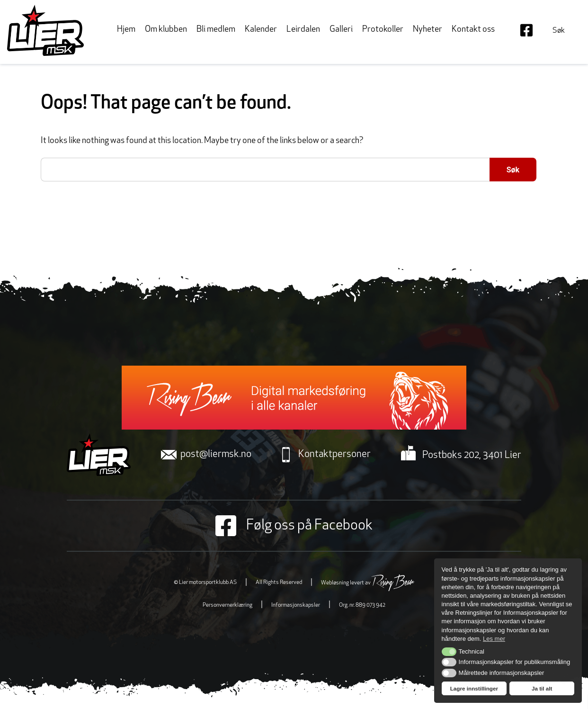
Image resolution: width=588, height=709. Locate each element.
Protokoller (383, 30)
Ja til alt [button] (542, 688)
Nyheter (428, 30)
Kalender (261, 30)
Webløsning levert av (368, 583)
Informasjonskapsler (296, 605)
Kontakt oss (473, 30)
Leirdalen (303, 30)
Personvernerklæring (227, 605)
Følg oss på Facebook (294, 526)
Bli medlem (216, 30)
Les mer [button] (494, 639)
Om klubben (166, 30)
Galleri (341, 30)
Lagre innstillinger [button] (474, 688)
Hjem (126, 30)
